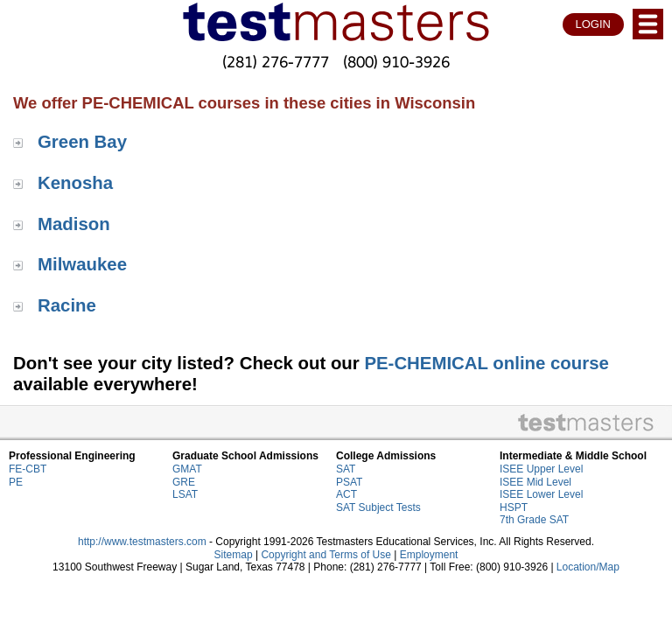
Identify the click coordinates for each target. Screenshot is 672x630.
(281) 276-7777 (276, 62)
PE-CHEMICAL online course (486, 363)
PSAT (349, 482)
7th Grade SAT (534, 520)
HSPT (514, 507)
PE (16, 482)
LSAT (185, 494)
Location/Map (588, 567)
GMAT (187, 469)
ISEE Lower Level (541, 494)
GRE (184, 482)
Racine (67, 305)
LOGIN (593, 24)
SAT (346, 469)
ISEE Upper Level (541, 469)
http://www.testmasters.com (142, 542)
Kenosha (75, 183)
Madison (74, 224)
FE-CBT (28, 469)
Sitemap (234, 555)
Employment (429, 555)
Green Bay (82, 142)
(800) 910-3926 (396, 62)
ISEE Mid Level (535, 482)
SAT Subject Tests (378, 507)
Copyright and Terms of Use (326, 555)
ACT (346, 494)
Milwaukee (82, 264)
